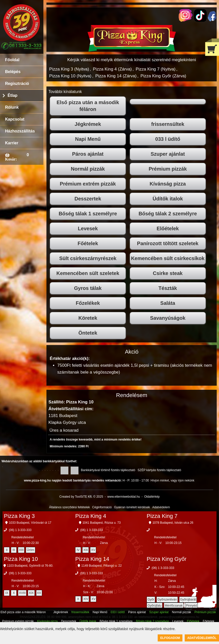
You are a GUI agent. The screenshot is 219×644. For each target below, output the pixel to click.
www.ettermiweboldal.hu (124, 497)
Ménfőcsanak (174, 606)
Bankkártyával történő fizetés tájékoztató (108, 470)
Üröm (30, 550)
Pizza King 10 (21, 559)
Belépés (13, 72)
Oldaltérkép (152, 497)
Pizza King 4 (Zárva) (112, 69)
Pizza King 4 (91, 516)
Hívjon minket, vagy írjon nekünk (172, 480)
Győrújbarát (188, 600)
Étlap (12, 95)
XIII (21, 550)
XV (93, 550)
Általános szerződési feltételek (70, 507)
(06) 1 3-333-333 (20, 530)
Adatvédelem (161, 507)
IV (78, 550)
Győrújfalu (155, 606)
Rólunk (12, 107)
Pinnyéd (191, 606)
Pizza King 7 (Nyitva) (156, 69)
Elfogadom (170, 638)
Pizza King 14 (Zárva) (116, 76)
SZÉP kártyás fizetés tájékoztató (159, 470)
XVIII (22, 593)
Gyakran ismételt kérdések (132, 507)
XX (39, 593)
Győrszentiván (167, 600)
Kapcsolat (15, 119)
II (7, 550)
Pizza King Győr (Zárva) (163, 76)
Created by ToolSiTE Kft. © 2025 (81, 497)
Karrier (12, 143)
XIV (86, 599)
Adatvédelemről (202, 638)
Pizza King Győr (167, 559)
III (14, 550)
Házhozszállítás (20, 131)
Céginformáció (102, 507)
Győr (151, 600)
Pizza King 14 (92, 559)
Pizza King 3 (19, 516)
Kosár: (11, 159)
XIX (31, 593)
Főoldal (12, 60)
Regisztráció (17, 84)
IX (7, 593)
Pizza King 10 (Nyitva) (70, 76)
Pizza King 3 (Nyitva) (69, 69)
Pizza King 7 (162, 516)
